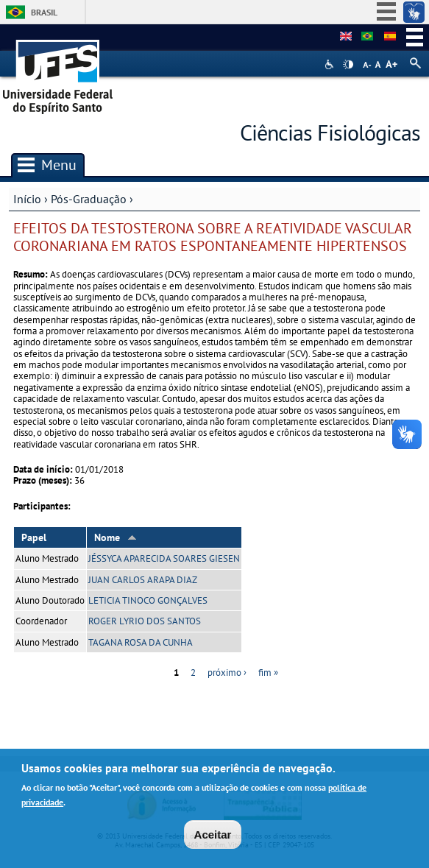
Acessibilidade (331, 64)
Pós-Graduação (89, 199)
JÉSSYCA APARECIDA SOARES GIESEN (164, 558)
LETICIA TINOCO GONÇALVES (148, 600)
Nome (116, 537)
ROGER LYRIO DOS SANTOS (145, 621)
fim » (268, 673)
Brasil (44, 12)
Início (27, 199)
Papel (34, 537)
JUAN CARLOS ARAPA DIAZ (143, 580)
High (348, 65)
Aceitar (213, 838)
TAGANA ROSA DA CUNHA (141, 642)
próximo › (227, 673)
